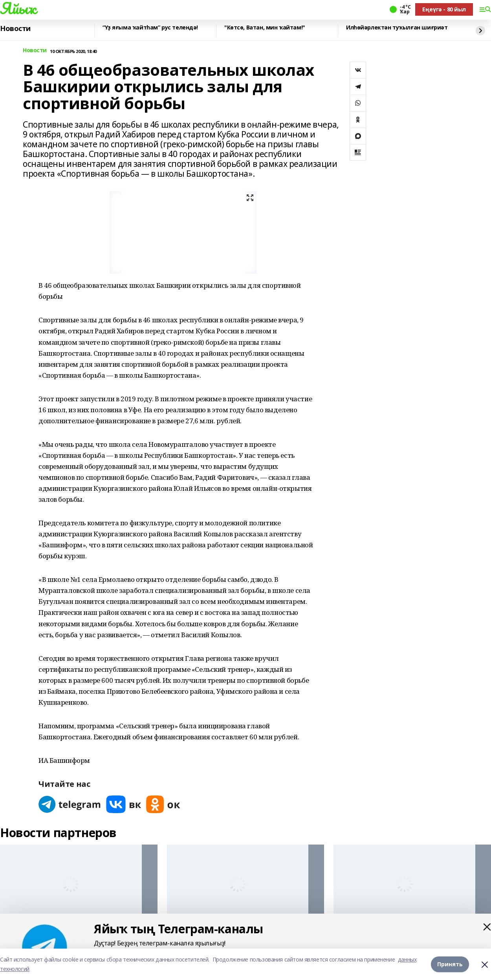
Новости (15, 29)
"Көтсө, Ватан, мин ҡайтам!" (265, 28)
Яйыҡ (18, 8)
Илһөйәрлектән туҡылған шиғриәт (397, 28)
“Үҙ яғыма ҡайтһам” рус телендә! (150, 28)
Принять (450, 964)
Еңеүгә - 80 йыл (444, 9)
